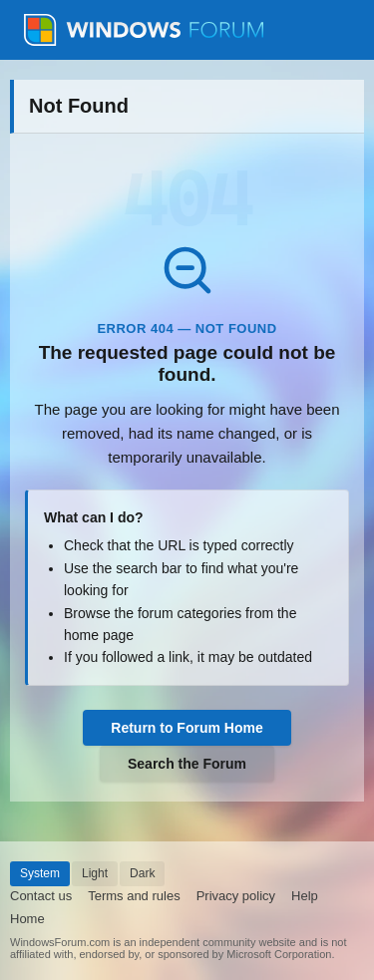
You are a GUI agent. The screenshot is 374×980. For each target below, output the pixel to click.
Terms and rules (134, 896)
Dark (142, 873)
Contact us (41, 896)
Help (305, 896)
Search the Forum (187, 764)
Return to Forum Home (187, 728)
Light (95, 873)
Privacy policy (236, 896)
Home (27, 919)
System (40, 873)
